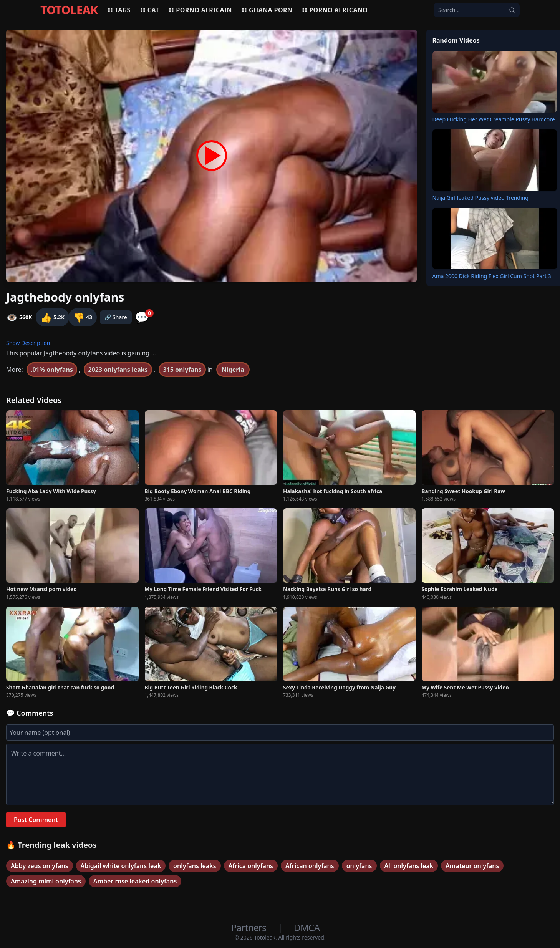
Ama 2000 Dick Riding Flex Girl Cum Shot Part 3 (492, 276)
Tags (119, 10)
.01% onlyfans (52, 370)
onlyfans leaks (195, 866)
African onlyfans (310, 866)
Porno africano (335, 10)
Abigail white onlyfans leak (121, 866)
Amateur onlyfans (472, 866)
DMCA (307, 927)
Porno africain (200, 10)
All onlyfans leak (409, 866)
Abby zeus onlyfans (40, 866)
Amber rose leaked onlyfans (135, 881)
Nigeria (233, 370)
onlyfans (359, 866)
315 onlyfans (182, 370)
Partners (250, 927)
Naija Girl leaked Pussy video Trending (480, 198)
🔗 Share (116, 317)
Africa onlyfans (251, 866)
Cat (150, 10)
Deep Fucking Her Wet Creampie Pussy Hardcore (494, 119)
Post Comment (36, 820)
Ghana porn (267, 10)
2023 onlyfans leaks (118, 370)
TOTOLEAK (69, 10)
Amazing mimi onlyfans (46, 881)
